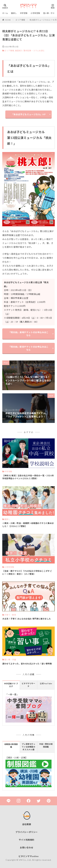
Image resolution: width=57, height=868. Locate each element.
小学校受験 (35, 13)
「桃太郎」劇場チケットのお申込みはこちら (28, 334)
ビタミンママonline (28, 856)
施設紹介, (19, 51)
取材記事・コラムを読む (34, 51)
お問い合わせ (27, 848)
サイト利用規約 (27, 840)
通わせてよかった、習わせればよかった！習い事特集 (27, 664)
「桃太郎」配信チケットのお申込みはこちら (28, 348)
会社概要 (27, 824)
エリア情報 (20, 20)
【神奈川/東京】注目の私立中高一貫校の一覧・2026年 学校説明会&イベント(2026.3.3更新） (28, 477)
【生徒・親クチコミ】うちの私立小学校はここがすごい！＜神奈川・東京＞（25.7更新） (27, 572)
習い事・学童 (49, 13)
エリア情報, (10, 51)
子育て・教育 (10, 615)
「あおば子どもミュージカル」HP (29, 114)
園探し (14, 13)
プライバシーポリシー (27, 832)
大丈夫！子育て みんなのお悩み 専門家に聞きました (27, 619)
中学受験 (24, 13)
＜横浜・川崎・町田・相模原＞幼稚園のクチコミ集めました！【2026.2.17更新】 (28, 525)
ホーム (5, 13)
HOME (8, 20)
